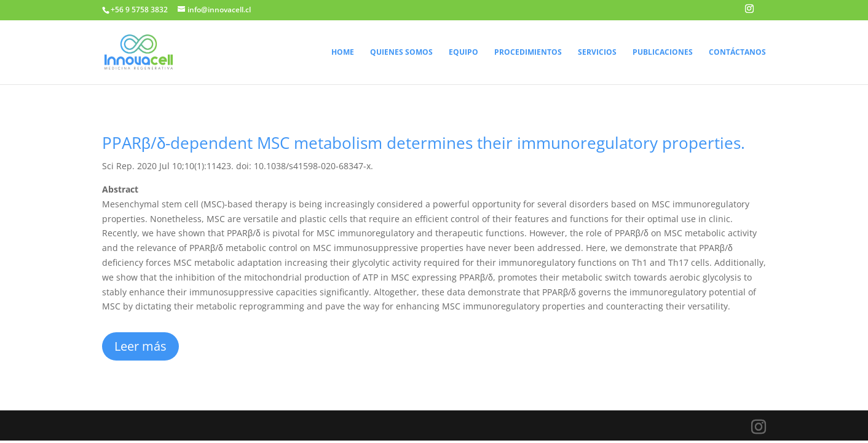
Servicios (597, 53)
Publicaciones (663, 53)
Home (343, 53)
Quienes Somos (401, 53)
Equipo (464, 53)
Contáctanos (737, 53)
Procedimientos (528, 53)
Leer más (140, 346)
